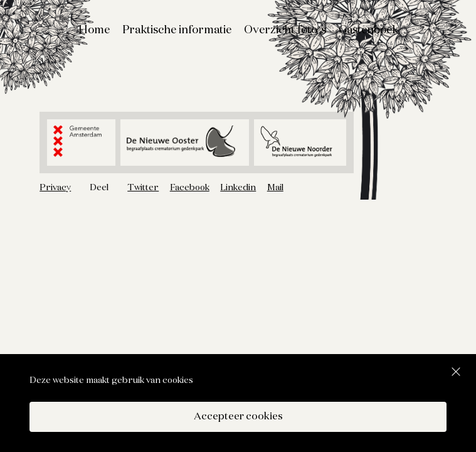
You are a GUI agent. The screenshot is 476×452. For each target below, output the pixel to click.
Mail (275, 188)
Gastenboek (368, 30)
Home (94, 30)
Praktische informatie (177, 30)
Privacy (55, 188)
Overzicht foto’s (285, 30)
